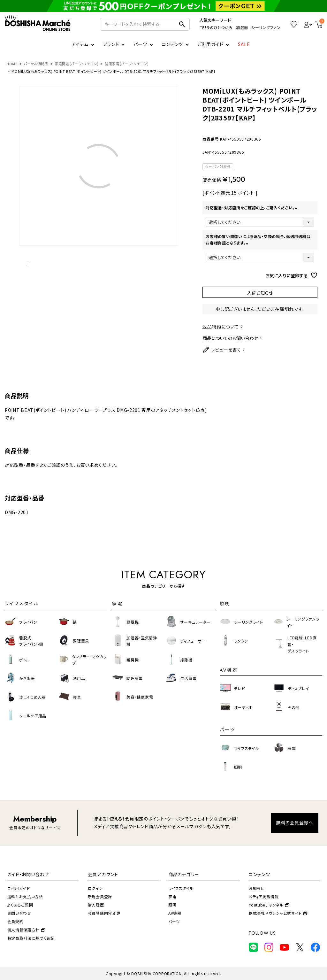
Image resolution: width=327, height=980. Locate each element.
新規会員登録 (100, 896)
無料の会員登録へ (295, 822)
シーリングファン (266, 27)
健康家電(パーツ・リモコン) (127, 64)
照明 (172, 905)
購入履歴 (96, 905)
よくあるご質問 (20, 905)
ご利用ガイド (210, 44)
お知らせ (257, 888)
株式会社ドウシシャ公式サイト (278, 913)
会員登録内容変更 (104, 913)
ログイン (95, 888)
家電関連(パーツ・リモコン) (77, 64)
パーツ (174, 921)
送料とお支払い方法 (25, 896)
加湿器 (242, 27)
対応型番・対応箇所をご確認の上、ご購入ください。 (252, 208)
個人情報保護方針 (26, 930)
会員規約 (15, 921)
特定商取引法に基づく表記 (31, 938)
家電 (172, 896)
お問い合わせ (19, 913)
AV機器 (175, 913)
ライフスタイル (181, 888)
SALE (244, 44)
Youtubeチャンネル (269, 905)
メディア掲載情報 (264, 896)
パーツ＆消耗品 (36, 64)
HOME (12, 64)
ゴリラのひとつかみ (216, 27)
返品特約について (221, 327)
